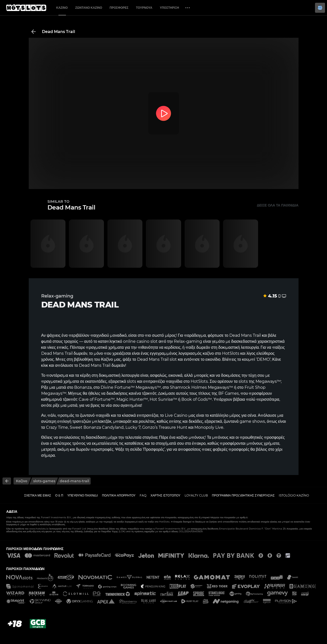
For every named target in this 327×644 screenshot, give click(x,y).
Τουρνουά (144, 8)
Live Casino (176, 415)
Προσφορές (119, 8)
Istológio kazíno (294, 495)
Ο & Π (59, 495)
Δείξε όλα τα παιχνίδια (278, 205)
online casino (136, 341)
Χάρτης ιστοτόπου (166, 495)
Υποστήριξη (169, 8)
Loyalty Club (196, 495)
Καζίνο (62, 8)
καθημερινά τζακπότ (59, 399)
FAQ (143, 495)
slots (243, 381)
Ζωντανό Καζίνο (89, 8)
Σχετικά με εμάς (38, 495)
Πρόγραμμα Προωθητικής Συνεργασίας (243, 495)
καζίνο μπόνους (191, 437)
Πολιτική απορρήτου (119, 495)
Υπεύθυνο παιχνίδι (83, 495)
